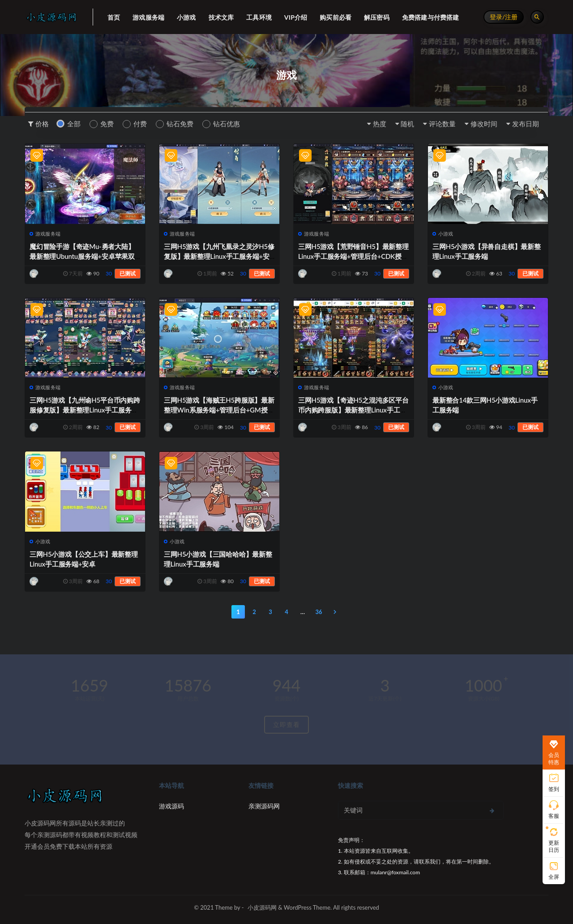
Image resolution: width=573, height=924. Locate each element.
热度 (380, 124)
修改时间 (484, 124)
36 (319, 612)
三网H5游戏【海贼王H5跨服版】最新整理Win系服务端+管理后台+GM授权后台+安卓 (219, 410)
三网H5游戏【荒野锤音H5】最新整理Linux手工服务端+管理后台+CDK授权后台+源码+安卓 (353, 256)
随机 (407, 124)
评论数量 (442, 124)
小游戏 (443, 234)
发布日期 (526, 124)
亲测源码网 (264, 806)
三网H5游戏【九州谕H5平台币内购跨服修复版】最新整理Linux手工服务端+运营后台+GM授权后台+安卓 (85, 410)
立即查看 (286, 724)
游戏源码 (171, 806)
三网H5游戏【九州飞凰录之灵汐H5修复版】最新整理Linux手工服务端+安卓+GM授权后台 (219, 256)
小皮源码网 (262, 907)
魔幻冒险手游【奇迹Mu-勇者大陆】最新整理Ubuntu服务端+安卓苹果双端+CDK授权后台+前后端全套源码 (82, 256)
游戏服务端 (45, 234)
